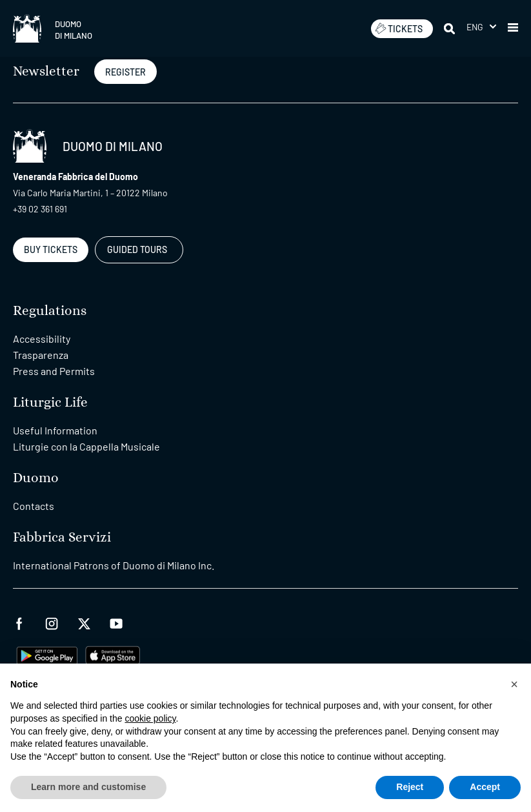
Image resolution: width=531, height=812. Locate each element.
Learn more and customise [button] (88, 787)
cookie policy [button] (150, 718)
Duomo (36, 478)
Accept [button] (485, 787)
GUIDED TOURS (137, 249)
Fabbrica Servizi (62, 537)
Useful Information (55, 430)
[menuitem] (481, 27)
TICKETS (399, 28)
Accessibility (42, 339)
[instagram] (52, 622)
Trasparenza (41, 355)
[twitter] (84, 622)
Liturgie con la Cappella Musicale (86, 446)
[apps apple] (113, 654)
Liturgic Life (50, 402)
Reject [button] (410, 787)
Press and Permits (54, 371)
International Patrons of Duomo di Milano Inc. (114, 565)
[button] (513, 28)
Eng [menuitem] (475, 27)
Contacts (34, 506)
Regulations (50, 311)
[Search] (450, 28)
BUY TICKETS (51, 249)
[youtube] (116, 622)
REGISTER (125, 72)
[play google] (47, 654)
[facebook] (19, 622)
